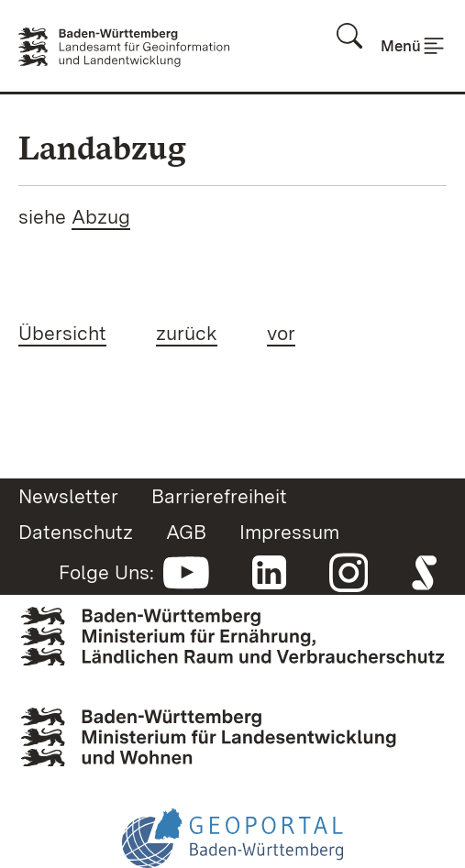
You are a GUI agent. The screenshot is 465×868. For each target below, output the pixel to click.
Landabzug (102, 148)
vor (281, 333)
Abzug (101, 216)
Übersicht (62, 333)
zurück (187, 333)
